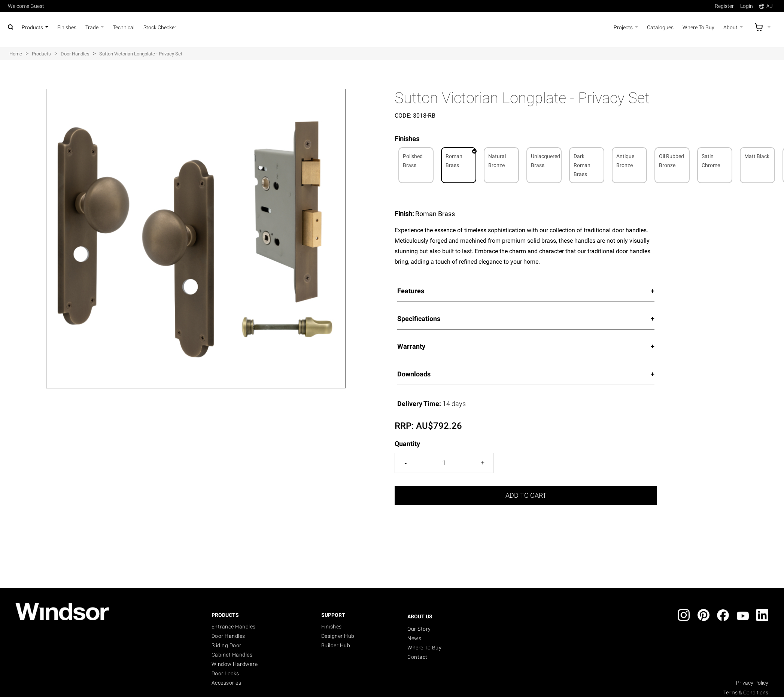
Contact (417, 657)
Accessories (227, 683)
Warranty (411, 346)
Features (411, 291)
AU (766, 6)
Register (724, 6)
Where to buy (424, 648)
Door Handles (228, 636)
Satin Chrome (711, 161)
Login (747, 6)
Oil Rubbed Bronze (671, 161)
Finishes (332, 627)
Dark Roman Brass (582, 165)
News (414, 638)
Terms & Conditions (746, 693)
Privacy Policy (752, 683)
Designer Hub (338, 636)
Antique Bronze (625, 161)
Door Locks (225, 673)
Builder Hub (336, 645)
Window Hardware (235, 664)
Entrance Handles (234, 627)
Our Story (419, 629)
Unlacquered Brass (546, 161)
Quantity (407, 444)
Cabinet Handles (232, 655)
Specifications (419, 319)
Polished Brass (413, 161)
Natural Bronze (497, 161)
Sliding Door (227, 645)
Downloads (414, 374)
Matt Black (757, 156)
